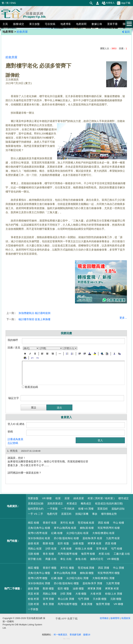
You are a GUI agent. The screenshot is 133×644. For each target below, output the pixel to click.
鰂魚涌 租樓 (87, 528)
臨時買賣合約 (36, 509)
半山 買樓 (118, 568)
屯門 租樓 (117, 549)
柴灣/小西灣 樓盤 (38, 578)
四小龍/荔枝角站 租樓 (66, 538)
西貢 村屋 (33, 594)
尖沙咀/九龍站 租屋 (77, 533)
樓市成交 (123, 498)
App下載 (124, 3)
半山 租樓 (118, 523)
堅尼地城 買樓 (86, 568)
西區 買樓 (104, 568)
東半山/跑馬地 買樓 (65, 573)
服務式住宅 (97, 559)
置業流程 (103, 509)
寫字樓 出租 (35, 559)
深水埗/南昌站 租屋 (39, 538)
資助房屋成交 (55, 503)
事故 (95, 514)
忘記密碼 (13, 443)
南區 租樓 (33, 523)
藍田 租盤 (63, 543)
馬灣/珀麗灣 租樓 (67, 554)
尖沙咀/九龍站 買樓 (77, 578)
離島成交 (86, 503)
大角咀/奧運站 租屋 (103, 533)
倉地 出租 (81, 559)
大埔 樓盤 (81, 594)
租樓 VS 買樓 (86, 509)
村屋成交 (72, 503)
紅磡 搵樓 (57, 578)
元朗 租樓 (33, 554)
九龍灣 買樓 (113, 583)
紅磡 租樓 (57, 533)
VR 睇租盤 (113, 559)
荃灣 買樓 (48, 599)
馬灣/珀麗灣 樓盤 (67, 604)
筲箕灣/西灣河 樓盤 (109, 573)
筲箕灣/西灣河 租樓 (109, 528)
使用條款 (104, 618)
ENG (13, 3)
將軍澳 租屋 (94, 543)
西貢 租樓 (111, 543)
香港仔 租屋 (50, 523)
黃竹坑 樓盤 (67, 568)
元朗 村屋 (33, 604)
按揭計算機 (82, 514)
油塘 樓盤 (78, 588)
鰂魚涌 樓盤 (87, 573)
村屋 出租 (104, 554)
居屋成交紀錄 (36, 503)
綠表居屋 (79, 498)
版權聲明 (115, 618)
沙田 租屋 (51, 549)
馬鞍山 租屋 (35, 549)
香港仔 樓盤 (50, 568)
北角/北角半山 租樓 (39, 528)
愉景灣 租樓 (88, 554)
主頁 (5, 24)
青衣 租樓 (48, 554)
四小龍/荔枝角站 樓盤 (66, 583)
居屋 (67, 498)
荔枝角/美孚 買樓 (92, 583)
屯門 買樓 (83, 599)
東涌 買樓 (87, 604)
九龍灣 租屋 (113, 538)
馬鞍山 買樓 (50, 594)
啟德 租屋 (33, 543)
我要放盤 (33, 498)
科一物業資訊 (60, 635)
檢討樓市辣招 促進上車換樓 (34, 319)
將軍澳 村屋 (112, 588)
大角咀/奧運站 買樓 (103, 578)
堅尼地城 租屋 (86, 523)
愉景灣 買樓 (103, 604)
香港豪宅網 (75, 635)
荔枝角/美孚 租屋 (92, 538)
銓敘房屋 (22, 32)
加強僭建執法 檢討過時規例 (34, 313)
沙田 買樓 (66, 594)
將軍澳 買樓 (94, 588)
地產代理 (52, 514)
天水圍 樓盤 (100, 599)
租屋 (58, 498)
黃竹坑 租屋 (67, 523)
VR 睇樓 (47, 498)
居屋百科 (66, 514)
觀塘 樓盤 (48, 588)
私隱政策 (126, 618)
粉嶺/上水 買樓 (114, 594)
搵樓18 (87, 635)
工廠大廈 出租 (122, 554)
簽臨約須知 (118, 509)
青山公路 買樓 (66, 599)
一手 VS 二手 (36, 514)
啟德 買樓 (33, 588)
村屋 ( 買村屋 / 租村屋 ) (101, 498)
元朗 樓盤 (116, 599)
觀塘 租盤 (48, 543)
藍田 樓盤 (63, 588)
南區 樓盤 (33, 568)
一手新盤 (52, 509)
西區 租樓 (104, 523)
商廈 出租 (51, 559)
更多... (123, 318)
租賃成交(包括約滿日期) (109, 503)
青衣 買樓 (48, 604)
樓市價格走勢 (109, 514)
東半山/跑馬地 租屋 (65, 528)
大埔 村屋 (96, 594)
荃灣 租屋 (102, 549)
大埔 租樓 (66, 549)
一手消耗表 (68, 509)
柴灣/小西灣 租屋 (38, 533)
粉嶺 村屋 (33, 599)
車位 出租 (66, 559)
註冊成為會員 (15, 439)
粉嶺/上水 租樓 (84, 549)
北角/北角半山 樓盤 (39, 573)
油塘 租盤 (78, 543)
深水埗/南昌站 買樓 (39, 583)
